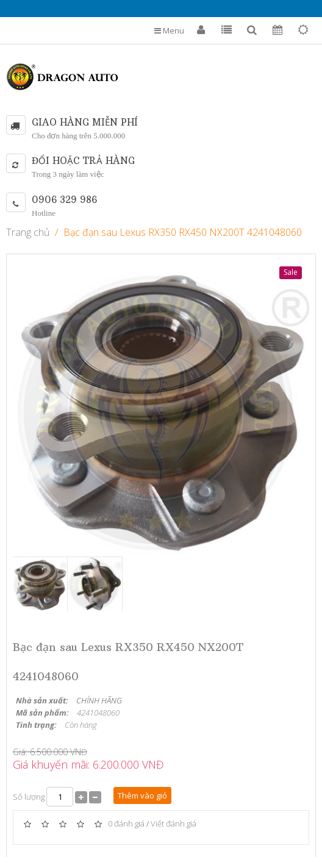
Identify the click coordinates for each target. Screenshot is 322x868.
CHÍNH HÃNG (99, 700)
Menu (169, 30)
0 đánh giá (126, 824)
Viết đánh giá (174, 824)
